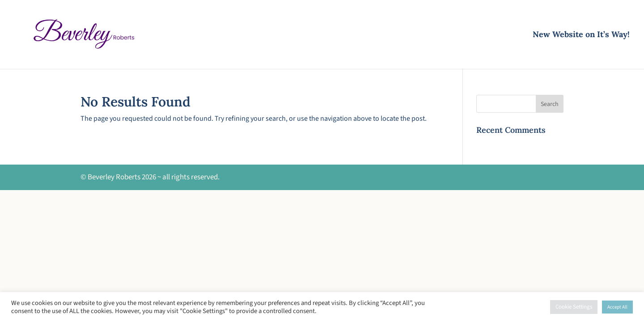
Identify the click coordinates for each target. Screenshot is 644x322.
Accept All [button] (617, 307)
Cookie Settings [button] (574, 307)
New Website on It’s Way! (581, 35)
